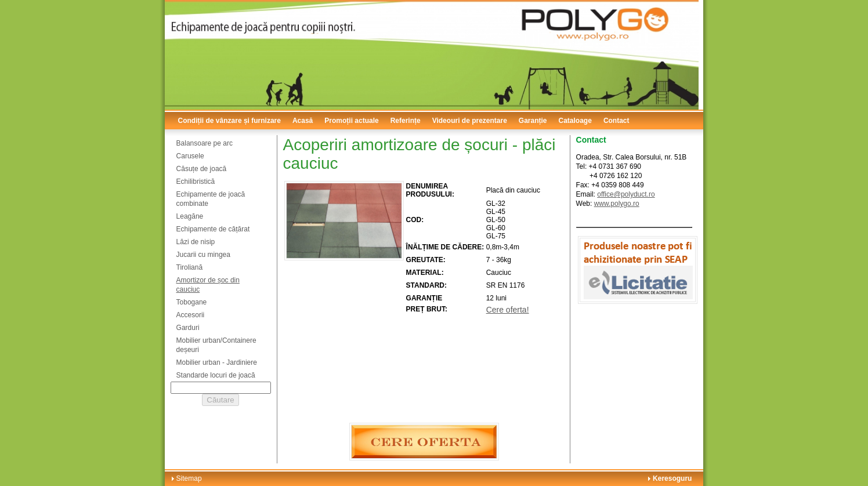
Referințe (406, 121)
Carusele (190, 156)
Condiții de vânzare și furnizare (229, 121)
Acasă (303, 121)
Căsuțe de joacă (202, 169)
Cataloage (575, 121)
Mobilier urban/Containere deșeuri (216, 345)
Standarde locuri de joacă (216, 375)
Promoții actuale (351, 121)
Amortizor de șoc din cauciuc (208, 285)
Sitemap (189, 478)
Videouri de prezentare (470, 121)
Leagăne (190, 216)
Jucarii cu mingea (203, 255)
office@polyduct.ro (626, 194)
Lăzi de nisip (196, 242)
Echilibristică (196, 182)
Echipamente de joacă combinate (211, 199)
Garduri (188, 328)
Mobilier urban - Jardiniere (217, 362)
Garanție (533, 121)
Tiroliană (190, 267)
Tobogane (192, 302)
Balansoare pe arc (205, 143)
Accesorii (191, 315)
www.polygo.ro (617, 204)
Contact (616, 121)
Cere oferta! (508, 310)
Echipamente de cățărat (213, 229)
